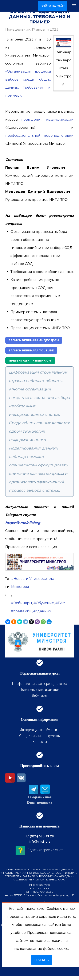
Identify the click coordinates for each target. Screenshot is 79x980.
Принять (42, 960)
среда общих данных (32, 611)
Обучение (45, 603)
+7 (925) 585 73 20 (39, 836)
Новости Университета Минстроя (33, 583)
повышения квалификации (48, 119)
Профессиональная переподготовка (39, 684)
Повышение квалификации (39, 689)
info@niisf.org (40, 841)
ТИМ (62, 603)
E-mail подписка (40, 802)
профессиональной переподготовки (39, 136)
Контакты (40, 742)
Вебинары (23, 603)
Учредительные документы (40, 736)
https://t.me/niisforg (23, 523)
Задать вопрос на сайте (46, 850)
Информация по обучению (39, 730)
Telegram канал (40, 797)
